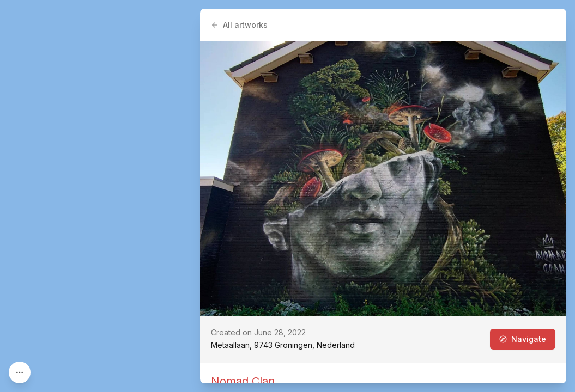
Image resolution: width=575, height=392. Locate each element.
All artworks (239, 25)
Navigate (523, 339)
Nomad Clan (243, 381)
